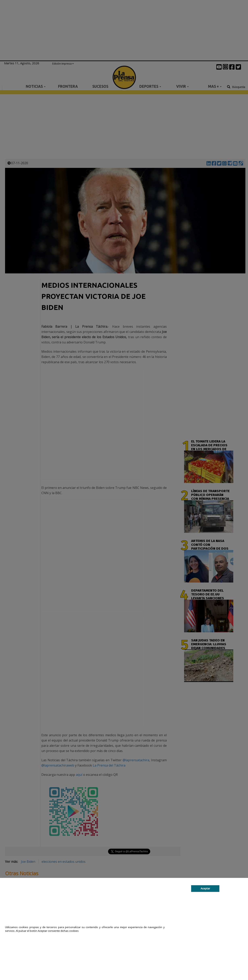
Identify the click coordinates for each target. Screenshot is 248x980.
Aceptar (205, 889)
